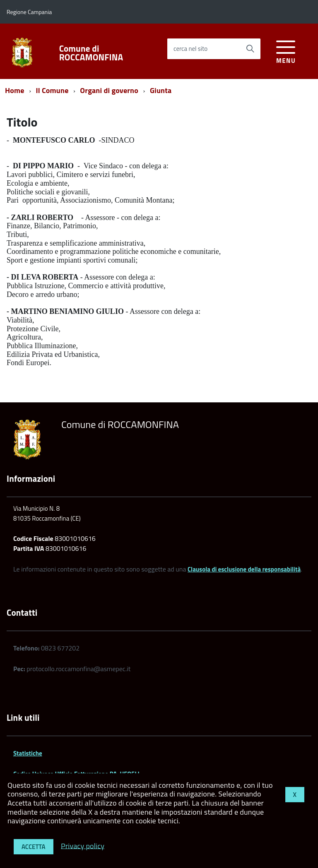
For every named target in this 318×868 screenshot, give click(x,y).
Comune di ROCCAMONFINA (91, 53)
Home (15, 90)
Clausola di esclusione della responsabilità (244, 569)
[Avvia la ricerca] (250, 49)
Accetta (34, 847)
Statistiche (28, 753)
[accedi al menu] (286, 51)
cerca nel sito (190, 49)
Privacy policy (83, 845)
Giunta (161, 90)
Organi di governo (109, 90)
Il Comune (52, 90)
